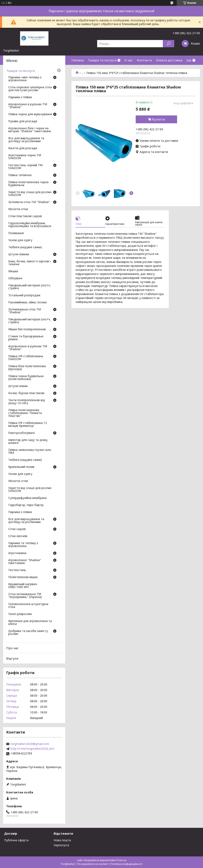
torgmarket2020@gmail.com (30, 744)
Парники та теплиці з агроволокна (23, 545)
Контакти (144, 60)
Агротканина (17, 553)
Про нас (12, 648)
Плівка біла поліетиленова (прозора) (27, 368)
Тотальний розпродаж (24, 295)
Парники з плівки (20, 97)
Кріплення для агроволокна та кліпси (30, 623)
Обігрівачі (15, 278)
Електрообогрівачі (21, 433)
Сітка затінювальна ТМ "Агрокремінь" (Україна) (25, 596)
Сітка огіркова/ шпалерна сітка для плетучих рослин (30, 89)
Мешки (13, 271)
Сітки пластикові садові (25, 216)
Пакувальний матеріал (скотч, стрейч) (30, 287)
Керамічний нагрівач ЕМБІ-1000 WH (23, 586)
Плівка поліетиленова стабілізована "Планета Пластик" (25, 413)
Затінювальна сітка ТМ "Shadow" (25, 311)
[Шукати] (169, 44)
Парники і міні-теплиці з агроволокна (25, 79)
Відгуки (12, 658)
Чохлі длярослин (20, 614)
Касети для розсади (23, 148)
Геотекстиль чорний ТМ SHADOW (25, 167)
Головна (78, 60)
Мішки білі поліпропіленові (27, 329)
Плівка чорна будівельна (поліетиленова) (26, 378)
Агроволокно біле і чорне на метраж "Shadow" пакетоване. (30, 130)
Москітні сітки (18, 209)
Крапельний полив (21, 467)
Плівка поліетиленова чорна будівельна (28, 184)
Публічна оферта (16, 840)
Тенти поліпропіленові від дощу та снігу (27, 402)
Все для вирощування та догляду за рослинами (26, 140)
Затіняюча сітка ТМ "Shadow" (29, 202)
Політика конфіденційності (127, 864)
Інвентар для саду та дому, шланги (28, 442)
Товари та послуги (102, 60)
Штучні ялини (18, 386)
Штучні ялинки (19, 254)
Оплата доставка (169, 60)
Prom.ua (121, 860)
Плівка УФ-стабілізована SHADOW (26, 358)
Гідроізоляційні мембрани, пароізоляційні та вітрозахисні (30, 225)
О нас (129, 60)
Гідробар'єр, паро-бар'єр (26, 505)
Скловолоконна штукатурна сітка (28, 606)
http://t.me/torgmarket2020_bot (32, 749)
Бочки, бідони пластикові (26, 393)
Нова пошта (62, 840)
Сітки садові (17, 529)
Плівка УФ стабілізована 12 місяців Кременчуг (28, 425)
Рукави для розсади (23, 121)
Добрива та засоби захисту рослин (28, 633)
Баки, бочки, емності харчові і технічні (29, 263)
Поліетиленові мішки (23, 577)
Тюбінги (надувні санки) (25, 247)
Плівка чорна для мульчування (30, 114)
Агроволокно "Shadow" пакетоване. (25, 562)
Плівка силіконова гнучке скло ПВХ (30, 452)
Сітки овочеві (18, 536)
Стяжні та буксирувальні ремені (26, 338)
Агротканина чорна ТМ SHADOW (25, 157)
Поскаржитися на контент (93, 864)
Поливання (16, 233)
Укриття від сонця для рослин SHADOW (30, 194)
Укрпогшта (61, 845)
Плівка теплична (20, 175)
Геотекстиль (17, 570)
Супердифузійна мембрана (27, 498)
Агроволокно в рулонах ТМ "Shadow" (28, 106)
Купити (158, 119)
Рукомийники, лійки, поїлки (27, 303)
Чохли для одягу (20, 240)
